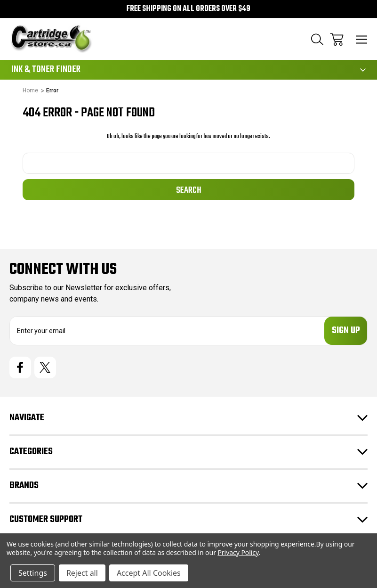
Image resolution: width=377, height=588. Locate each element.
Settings (33, 573)
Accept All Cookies (149, 573)
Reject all (82, 573)
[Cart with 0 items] (337, 39)
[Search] (317, 39)
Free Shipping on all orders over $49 (188, 9)
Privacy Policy (238, 552)
